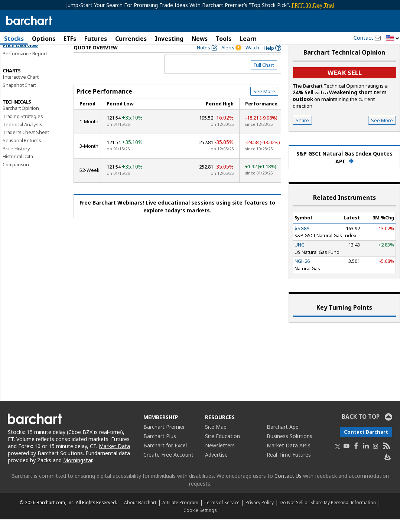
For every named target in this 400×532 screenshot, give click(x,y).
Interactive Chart (21, 89)
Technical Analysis (22, 137)
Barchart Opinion (21, 121)
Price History (16, 161)
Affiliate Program (180, 515)
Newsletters (220, 458)
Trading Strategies (23, 129)
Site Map (216, 440)
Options (44, 39)
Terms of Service (222, 515)
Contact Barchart (366, 445)
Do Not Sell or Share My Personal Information (328, 515)
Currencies (131, 39)
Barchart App (283, 440)
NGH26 (302, 274)
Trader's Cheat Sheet (26, 145)
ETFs (70, 39)
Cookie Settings (200, 523)
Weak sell (345, 86)
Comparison (16, 177)
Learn (248, 39)
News (200, 39)
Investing (169, 39)
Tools (224, 39)
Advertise (216, 468)
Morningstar (78, 473)
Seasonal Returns (22, 153)
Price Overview (20, 58)
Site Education (222, 449)
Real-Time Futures (289, 468)
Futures (96, 39)
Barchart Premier (164, 440)
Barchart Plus (160, 449)
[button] (393, 38)
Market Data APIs (289, 458)
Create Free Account (168, 468)
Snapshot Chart (19, 98)
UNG (300, 258)
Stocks (14, 39)
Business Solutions (290, 449)
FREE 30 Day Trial (313, 5)
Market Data (114, 459)
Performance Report (25, 66)
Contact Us (288, 488)
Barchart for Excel (165, 458)
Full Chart (264, 78)
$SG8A (302, 241)
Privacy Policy (260, 515)
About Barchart (140, 515)
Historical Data (18, 169)
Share (302, 133)
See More (264, 104)
